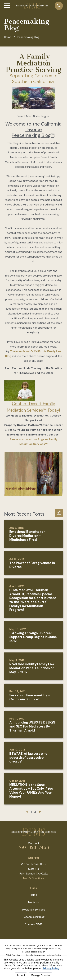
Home (33, 895)
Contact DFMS (34, 924)
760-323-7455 (33, 847)
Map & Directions (34, 878)
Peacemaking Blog (34, 917)
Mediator (34, 902)
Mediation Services (34, 910)
